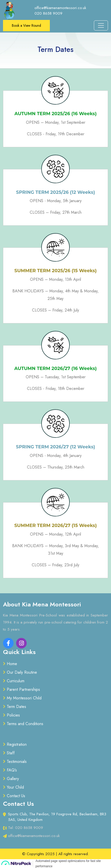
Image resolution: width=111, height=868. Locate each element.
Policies (13, 715)
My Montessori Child (24, 698)
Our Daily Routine (22, 672)
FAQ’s (12, 770)
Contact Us (16, 796)
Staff (11, 753)
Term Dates (16, 707)
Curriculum (16, 681)
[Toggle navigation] (101, 25)
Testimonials (17, 762)
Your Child (15, 787)
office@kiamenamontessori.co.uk (34, 836)
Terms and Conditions (25, 724)
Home (12, 664)
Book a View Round (26, 25)
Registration (17, 744)
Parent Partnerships (23, 689)
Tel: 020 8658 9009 (26, 828)
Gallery (13, 779)
